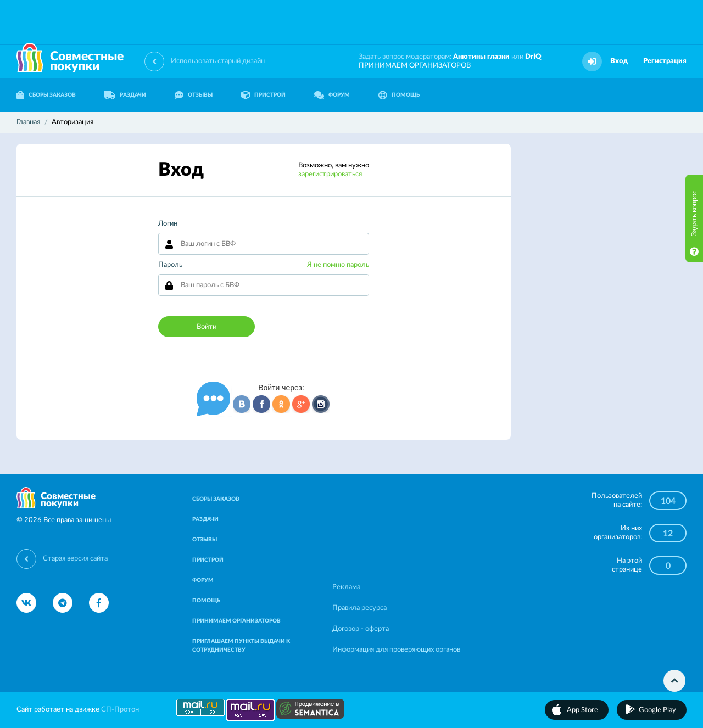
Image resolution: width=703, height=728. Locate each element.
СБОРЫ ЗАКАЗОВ (46, 95)
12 (668, 534)
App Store (582, 710)
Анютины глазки (481, 57)
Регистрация (665, 61)
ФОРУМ (332, 95)
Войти (207, 327)
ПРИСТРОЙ (263, 95)
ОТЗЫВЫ (194, 95)
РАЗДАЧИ (125, 95)
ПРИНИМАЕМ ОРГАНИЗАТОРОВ (415, 66)
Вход (619, 61)
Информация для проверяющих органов (396, 650)
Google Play (657, 710)
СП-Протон (120, 710)
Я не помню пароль (338, 265)
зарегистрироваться (330, 174)
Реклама (346, 587)
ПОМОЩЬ (399, 95)
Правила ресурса (359, 608)
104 (668, 501)
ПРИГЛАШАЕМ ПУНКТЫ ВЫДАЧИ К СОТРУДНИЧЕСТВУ (241, 646)
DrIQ (533, 57)
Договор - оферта (361, 629)
